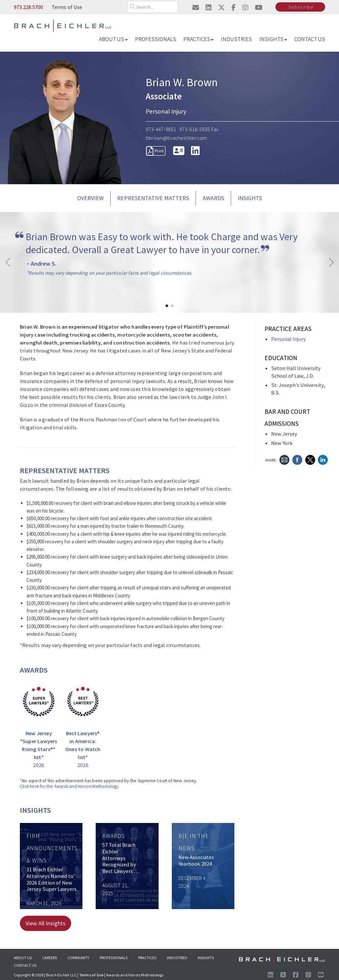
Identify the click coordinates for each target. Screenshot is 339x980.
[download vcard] (179, 151)
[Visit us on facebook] (234, 7)
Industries (236, 39)
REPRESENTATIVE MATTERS (153, 198)
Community (78, 958)
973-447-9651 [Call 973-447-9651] (161, 129)
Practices (199, 39)
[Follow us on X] (283, 975)
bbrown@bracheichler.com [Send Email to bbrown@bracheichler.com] (176, 138)
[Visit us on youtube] (259, 7)
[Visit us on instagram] (245, 7)
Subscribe (301, 7)
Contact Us (310, 39)
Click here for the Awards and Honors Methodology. (70, 786)
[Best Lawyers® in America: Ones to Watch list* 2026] (83, 723)
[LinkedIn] (195, 151)
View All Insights (46, 923)
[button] (167, 306)
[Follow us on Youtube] (321, 975)
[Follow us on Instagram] (308, 975)
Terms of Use (67, 7)
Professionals (156, 39)
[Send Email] (284, 459)
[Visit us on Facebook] (296, 975)
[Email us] (196, 7)
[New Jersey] (39, 723)
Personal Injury (289, 339)
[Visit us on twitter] (221, 7)
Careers (50, 958)
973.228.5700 (28, 7)
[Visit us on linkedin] (209, 7)
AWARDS (213, 198)
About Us (113, 39)
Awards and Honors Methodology (135, 975)
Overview (90, 198)
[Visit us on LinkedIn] (270, 975)
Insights (273, 39)
